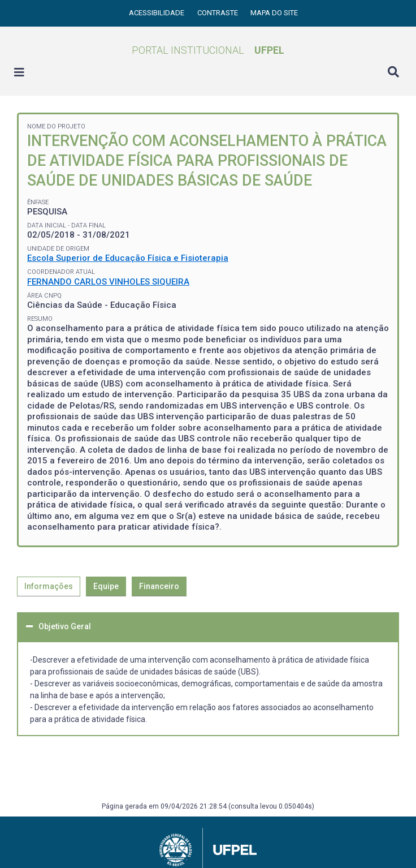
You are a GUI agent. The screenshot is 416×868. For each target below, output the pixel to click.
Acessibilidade (157, 13)
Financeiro (159, 586)
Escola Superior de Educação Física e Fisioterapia (128, 258)
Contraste (218, 13)
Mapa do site (274, 13)
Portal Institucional (208, 50)
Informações (49, 586)
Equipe (106, 586)
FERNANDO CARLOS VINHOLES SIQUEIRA (108, 282)
